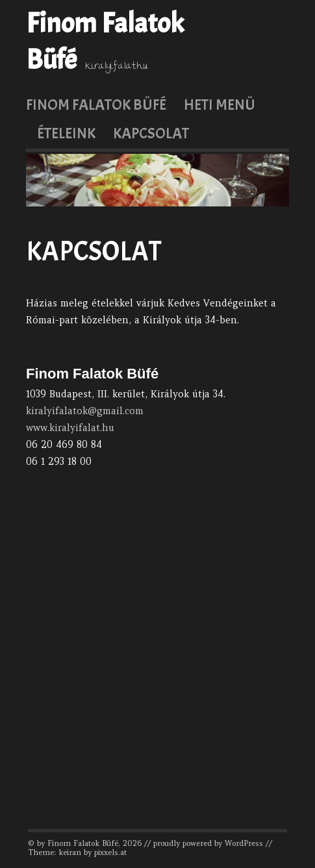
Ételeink (66, 133)
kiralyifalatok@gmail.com (85, 411)
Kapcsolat (151, 133)
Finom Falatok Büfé (96, 105)
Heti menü (220, 105)
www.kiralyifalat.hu (70, 428)
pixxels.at (110, 852)
